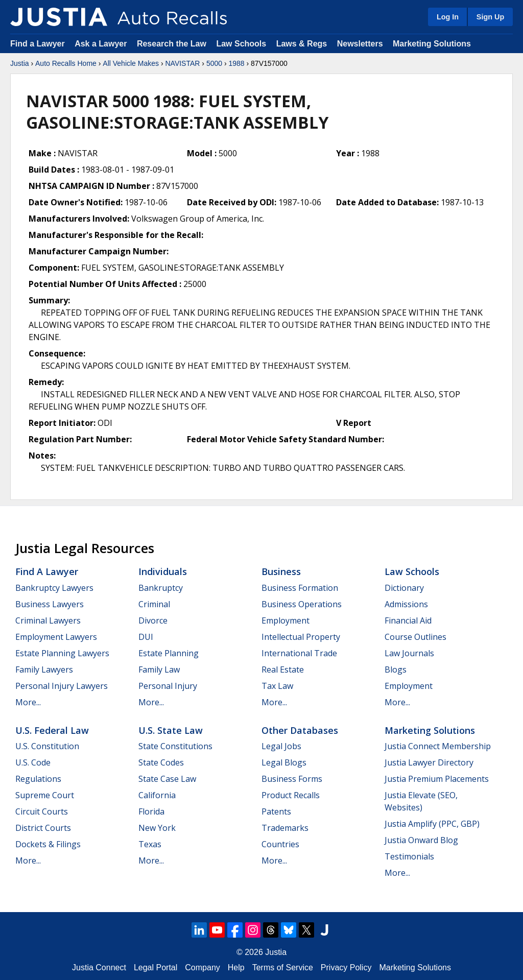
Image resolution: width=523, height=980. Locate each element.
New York (157, 828)
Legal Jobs (281, 746)
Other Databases (300, 730)
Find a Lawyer (38, 44)
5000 (214, 63)
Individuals (163, 571)
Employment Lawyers (56, 637)
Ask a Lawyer (102, 44)
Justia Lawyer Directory (429, 762)
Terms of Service (283, 967)
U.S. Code (33, 762)
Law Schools (241, 44)
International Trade (299, 653)
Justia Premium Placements (437, 779)
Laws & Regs (302, 44)
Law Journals (409, 653)
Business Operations (302, 604)
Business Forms (292, 779)
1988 (236, 63)
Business (281, 571)
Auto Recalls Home (66, 63)
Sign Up (490, 17)
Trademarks (285, 828)
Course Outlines (415, 637)
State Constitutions (175, 746)
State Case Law (167, 779)
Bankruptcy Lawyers (54, 588)
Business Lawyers (50, 604)
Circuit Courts (42, 811)
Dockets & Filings (48, 844)
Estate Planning (169, 653)
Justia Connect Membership (438, 746)
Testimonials (409, 856)
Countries (280, 844)
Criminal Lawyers (48, 620)
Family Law (159, 670)
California (157, 795)
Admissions (406, 604)
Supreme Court (45, 795)
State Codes (161, 762)
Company (202, 967)
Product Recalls (291, 795)
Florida (151, 811)
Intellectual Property (301, 637)
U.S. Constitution (47, 746)
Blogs (396, 670)
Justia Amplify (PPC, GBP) (432, 824)
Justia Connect (99, 967)
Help (236, 967)
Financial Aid (408, 620)
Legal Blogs (284, 762)
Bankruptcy (161, 588)
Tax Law (277, 686)
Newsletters (360, 44)
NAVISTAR (182, 63)
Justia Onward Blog (421, 840)
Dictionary (404, 588)
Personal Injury (168, 686)
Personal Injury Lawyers (62, 686)
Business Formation (300, 588)
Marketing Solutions (432, 44)
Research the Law (172, 44)
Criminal (154, 604)
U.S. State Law (171, 730)
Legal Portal (156, 967)
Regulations (38, 779)
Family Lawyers (44, 670)
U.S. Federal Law (52, 730)
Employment (286, 620)
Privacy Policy (346, 967)
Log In (448, 17)
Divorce (153, 620)
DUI (146, 637)
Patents (276, 811)
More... (28, 702)
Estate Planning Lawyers (62, 653)
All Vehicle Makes (131, 63)
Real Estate (283, 670)
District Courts (43, 828)
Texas (150, 844)
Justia (20, 63)
